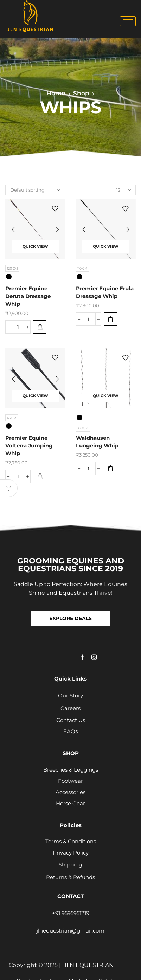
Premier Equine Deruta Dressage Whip (28, 296)
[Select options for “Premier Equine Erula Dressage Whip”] (110, 319)
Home (56, 93)
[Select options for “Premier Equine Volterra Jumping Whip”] (40, 476)
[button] (70, 618)
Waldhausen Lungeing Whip (97, 442)
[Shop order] (35, 190)
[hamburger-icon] (128, 21)
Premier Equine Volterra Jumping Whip (29, 446)
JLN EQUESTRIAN (89, 965)
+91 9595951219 (71, 913)
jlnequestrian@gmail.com (70, 931)
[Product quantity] (18, 327)
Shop (81, 93)
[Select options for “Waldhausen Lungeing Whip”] (110, 469)
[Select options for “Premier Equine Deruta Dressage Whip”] (40, 327)
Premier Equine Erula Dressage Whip (105, 292)
